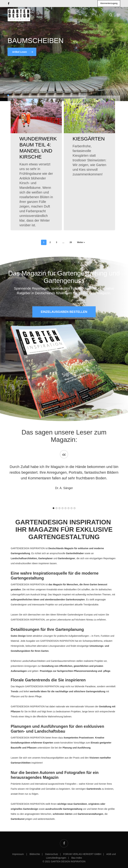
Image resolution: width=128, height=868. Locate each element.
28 (71, 242)
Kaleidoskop (24, 104)
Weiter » (81, 242)
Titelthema (76, 104)
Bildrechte (35, 854)
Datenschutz (52, 854)
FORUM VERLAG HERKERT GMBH (82, 854)
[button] (64, 312)
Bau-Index (77, 858)
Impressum (18, 854)
